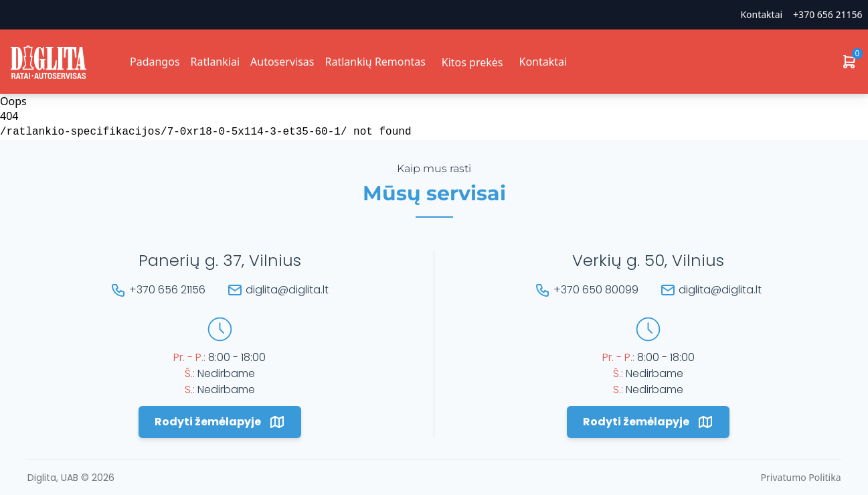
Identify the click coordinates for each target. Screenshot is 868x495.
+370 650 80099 (596, 290)
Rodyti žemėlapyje (220, 422)
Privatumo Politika (801, 477)
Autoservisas (282, 62)
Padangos (155, 62)
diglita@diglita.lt (287, 290)
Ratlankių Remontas (375, 62)
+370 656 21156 (828, 14)
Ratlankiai (215, 62)
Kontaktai (761, 14)
